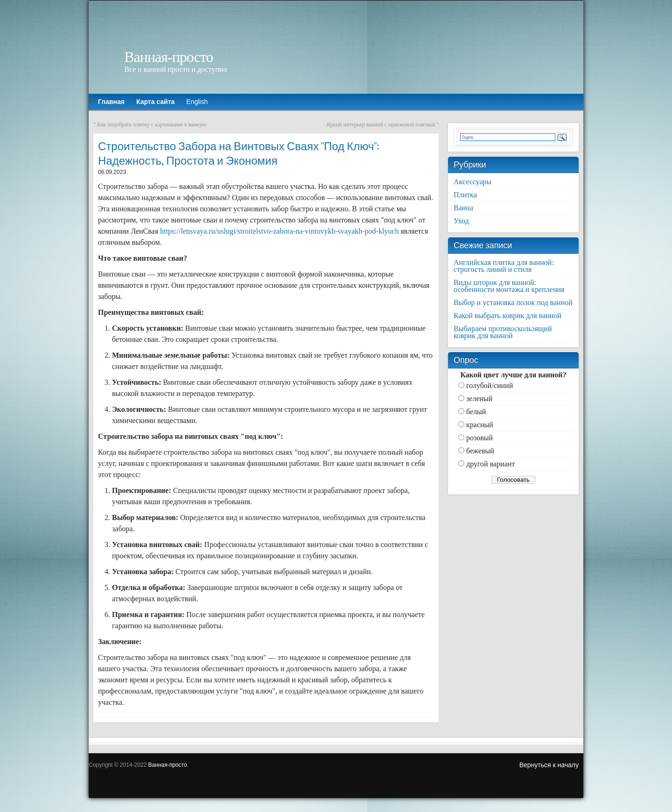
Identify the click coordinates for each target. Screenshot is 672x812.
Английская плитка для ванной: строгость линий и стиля (504, 266)
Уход (461, 221)
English (197, 102)
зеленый (479, 399)
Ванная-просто (168, 57)
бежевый (480, 451)
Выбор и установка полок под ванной (513, 302)
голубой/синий (490, 385)
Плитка (465, 195)
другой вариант (490, 464)
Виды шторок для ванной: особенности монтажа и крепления (509, 286)
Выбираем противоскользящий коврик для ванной (503, 332)
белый (476, 412)
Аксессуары (472, 182)
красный (480, 425)
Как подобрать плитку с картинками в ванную (152, 125)
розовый (479, 438)
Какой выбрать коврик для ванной (507, 316)
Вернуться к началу (549, 765)
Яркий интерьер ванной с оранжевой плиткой (381, 125)
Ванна (463, 208)
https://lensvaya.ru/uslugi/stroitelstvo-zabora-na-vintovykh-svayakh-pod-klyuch (279, 231)
